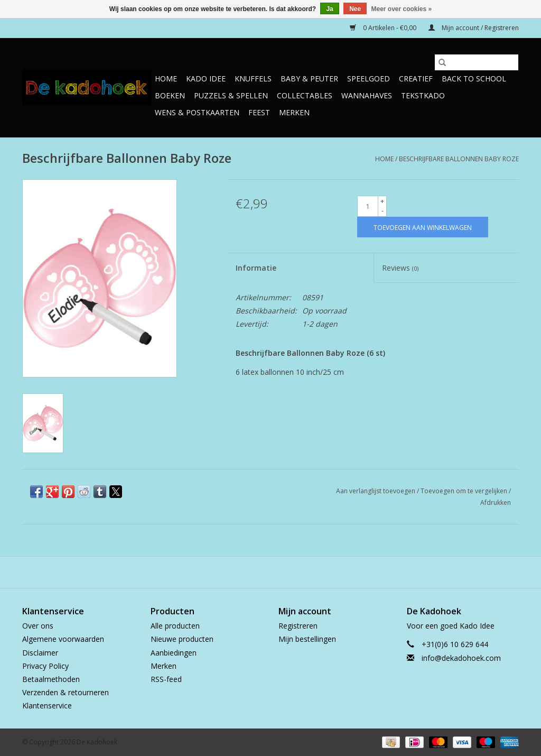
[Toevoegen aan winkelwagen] (423, 227)
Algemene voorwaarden (63, 639)
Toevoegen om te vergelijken (465, 491)
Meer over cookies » (402, 9)
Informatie (256, 268)
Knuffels (253, 79)
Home (166, 79)
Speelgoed (369, 79)
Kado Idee (206, 79)
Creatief (416, 79)
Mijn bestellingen (307, 639)
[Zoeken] (477, 62)
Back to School (474, 79)
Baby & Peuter (309, 79)
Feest (259, 112)
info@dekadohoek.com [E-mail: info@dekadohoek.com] (461, 658)
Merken (294, 112)
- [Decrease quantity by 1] (383, 211)
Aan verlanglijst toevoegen (376, 491)
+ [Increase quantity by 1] (382, 201)
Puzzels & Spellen (231, 95)
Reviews (400, 268)
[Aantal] (368, 206)
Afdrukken (496, 503)
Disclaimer (40, 653)
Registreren (298, 626)
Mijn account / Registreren (474, 28)
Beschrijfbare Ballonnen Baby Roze (459, 159)
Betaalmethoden (51, 679)
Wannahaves (367, 95)
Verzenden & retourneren (66, 692)
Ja (329, 9)
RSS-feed (166, 679)
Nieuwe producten (182, 639)
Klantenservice (47, 706)
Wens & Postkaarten (197, 112)
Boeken (170, 95)
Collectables (305, 95)
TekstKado (423, 95)
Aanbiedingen (174, 653)
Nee (355, 9)
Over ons (38, 626)
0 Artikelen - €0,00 (384, 28)
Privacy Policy (45, 666)
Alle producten (175, 626)
